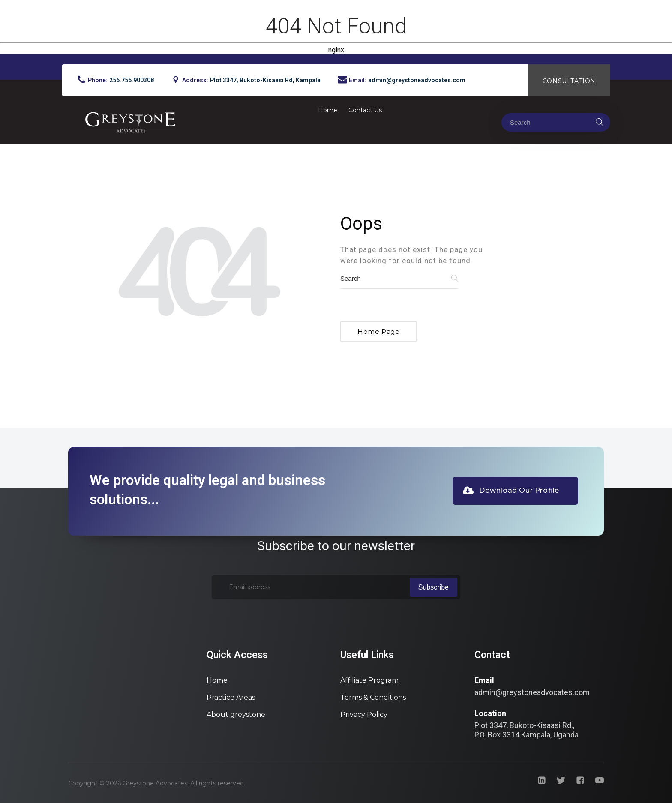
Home (328, 110)
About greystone (236, 715)
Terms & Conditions (373, 697)
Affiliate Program (369, 680)
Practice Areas (231, 697)
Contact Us (365, 110)
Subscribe (433, 587)
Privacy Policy (364, 715)
